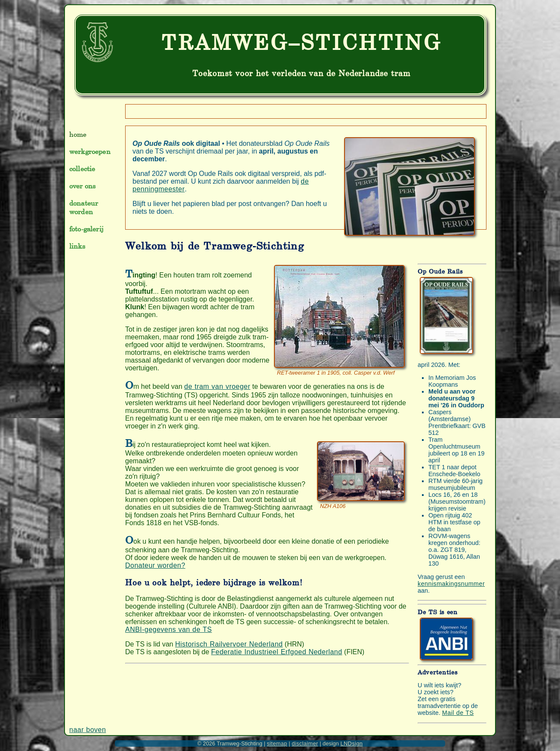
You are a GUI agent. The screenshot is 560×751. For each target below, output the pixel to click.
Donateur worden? (155, 565)
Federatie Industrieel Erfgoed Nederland (277, 652)
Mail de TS (458, 713)
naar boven (88, 730)
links (77, 246)
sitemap (277, 743)
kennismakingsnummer (451, 584)
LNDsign (351, 743)
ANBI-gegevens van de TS (169, 629)
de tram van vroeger (217, 386)
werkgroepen (90, 151)
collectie (82, 169)
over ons (82, 186)
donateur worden (84, 207)
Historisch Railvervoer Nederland (229, 644)
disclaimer (305, 743)
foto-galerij (86, 229)
